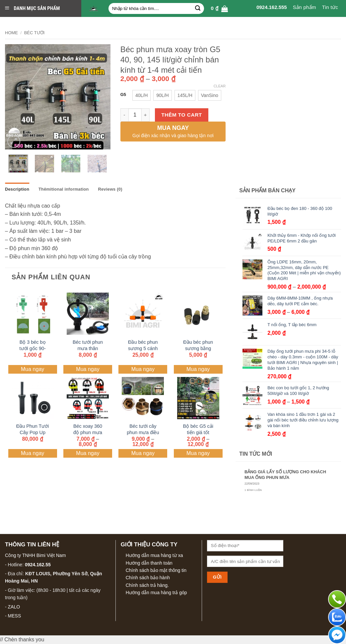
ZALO (14, 607)
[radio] (141, 95)
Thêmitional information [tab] (64, 189)
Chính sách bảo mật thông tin (156, 570)
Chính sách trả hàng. (147, 585)
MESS (15, 616)
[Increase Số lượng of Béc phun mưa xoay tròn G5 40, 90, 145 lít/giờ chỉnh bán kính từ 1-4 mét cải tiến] (146, 115)
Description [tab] (17, 189)
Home (11, 33)
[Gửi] (198, 9)
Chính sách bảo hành (148, 578)
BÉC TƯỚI (35, 33)
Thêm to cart (182, 115)
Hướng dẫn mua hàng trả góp (156, 593)
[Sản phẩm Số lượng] (135, 115)
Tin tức (330, 7)
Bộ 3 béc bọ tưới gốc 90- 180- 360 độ (33, 348)
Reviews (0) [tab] (110, 189)
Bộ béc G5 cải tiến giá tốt (198, 429)
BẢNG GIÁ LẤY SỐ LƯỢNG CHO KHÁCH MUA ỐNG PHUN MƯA (285, 475)
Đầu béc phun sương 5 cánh (143, 345)
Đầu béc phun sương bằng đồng (198, 348)
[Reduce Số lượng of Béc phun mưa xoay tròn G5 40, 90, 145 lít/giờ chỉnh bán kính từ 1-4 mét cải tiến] (124, 115)
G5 (123, 95)
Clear (220, 86)
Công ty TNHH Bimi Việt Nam (35, 555)
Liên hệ (333, 22)
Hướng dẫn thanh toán (149, 563)
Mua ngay (33, 369)
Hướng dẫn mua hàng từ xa (154, 555)
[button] (219, 8)
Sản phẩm (305, 7)
